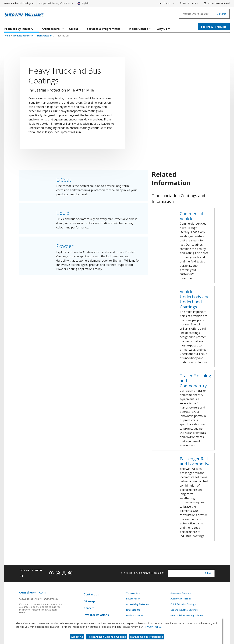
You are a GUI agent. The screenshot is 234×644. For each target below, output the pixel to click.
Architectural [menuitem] (51, 29)
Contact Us (91, 594)
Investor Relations (96, 615)
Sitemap (89, 601)
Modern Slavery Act (136, 616)
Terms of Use (133, 593)
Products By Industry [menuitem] (19, 29)
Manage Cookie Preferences (147, 637)
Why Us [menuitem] (162, 29)
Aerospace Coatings (181, 593)
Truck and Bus (62, 36)
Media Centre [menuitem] (139, 29)
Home (7, 36)
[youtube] (70, 573)
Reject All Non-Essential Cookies (107, 637)
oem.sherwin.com (32, 592)
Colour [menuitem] (74, 29)
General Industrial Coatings (184, 610)
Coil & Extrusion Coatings (183, 604)
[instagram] (64, 573)
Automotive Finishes (181, 599)
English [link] (83, 4)
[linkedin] (58, 573)
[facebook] (51, 573)
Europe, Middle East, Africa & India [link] (56, 3)
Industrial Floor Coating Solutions (187, 616)
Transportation (45, 36)
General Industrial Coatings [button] (18, 3)
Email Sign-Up (133, 610)
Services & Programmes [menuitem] (104, 29)
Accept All (77, 637)
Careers (89, 608)
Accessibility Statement (138, 604)
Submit (208, 573)
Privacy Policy (133, 599)
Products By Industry (24, 36)
